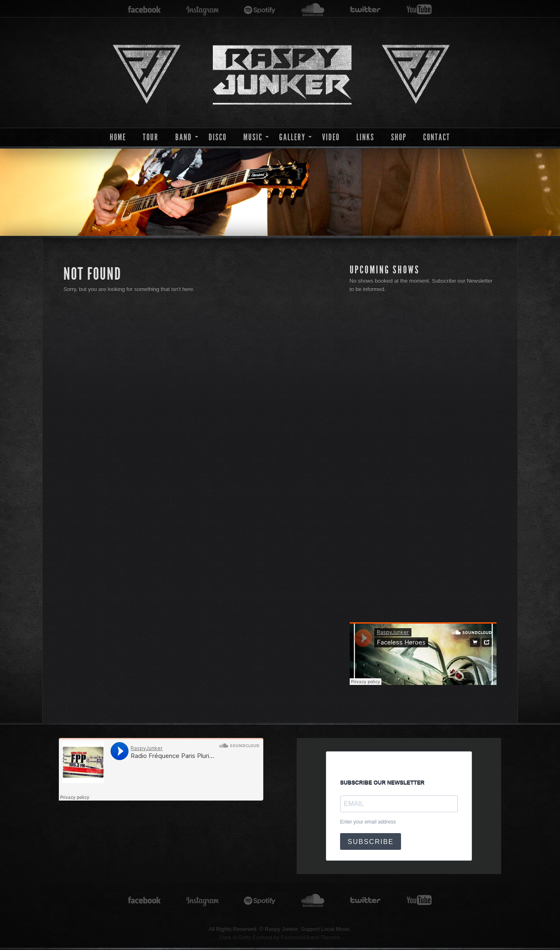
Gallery (292, 137)
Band (184, 137)
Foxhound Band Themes (310, 937)
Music (253, 137)
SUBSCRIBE (371, 842)
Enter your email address (368, 822)
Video (331, 137)
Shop (399, 137)
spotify (260, 10)
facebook (144, 10)
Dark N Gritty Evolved (246, 937)
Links (365, 137)
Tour (151, 137)
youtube (419, 10)
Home (118, 137)
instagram (202, 10)
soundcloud (313, 10)
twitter (366, 10)
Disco (218, 137)
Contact (437, 137)
